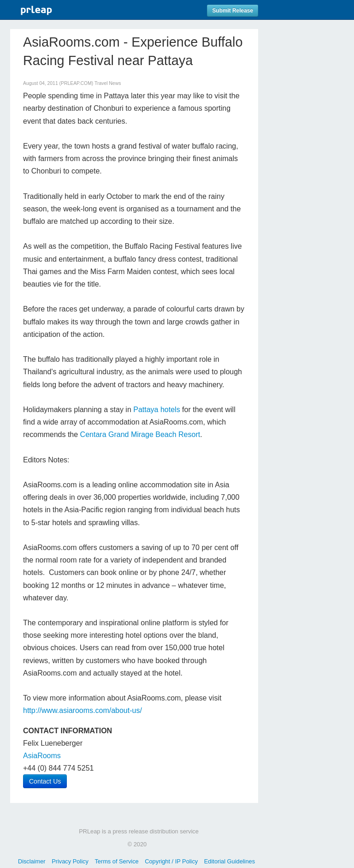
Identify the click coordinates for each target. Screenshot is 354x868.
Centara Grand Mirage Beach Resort (140, 434)
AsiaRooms (42, 756)
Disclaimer (32, 861)
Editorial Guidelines (230, 861)
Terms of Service (116, 861)
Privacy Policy (70, 861)
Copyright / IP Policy (171, 861)
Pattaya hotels (156, 410)
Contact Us (45, 781)
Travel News (108, 83)
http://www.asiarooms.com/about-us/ (83, 710)
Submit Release (233, 11)
